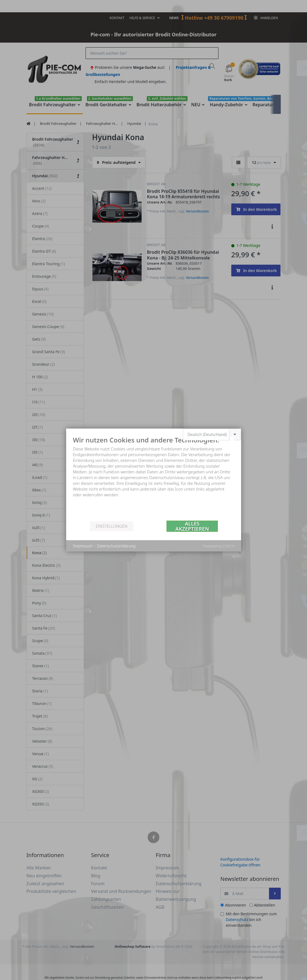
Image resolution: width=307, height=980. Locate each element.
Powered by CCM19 (218, 546)
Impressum (83, 546)
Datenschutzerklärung (116, 546)
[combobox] (212, 434)
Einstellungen (111, 526)
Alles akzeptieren (192, 526)
